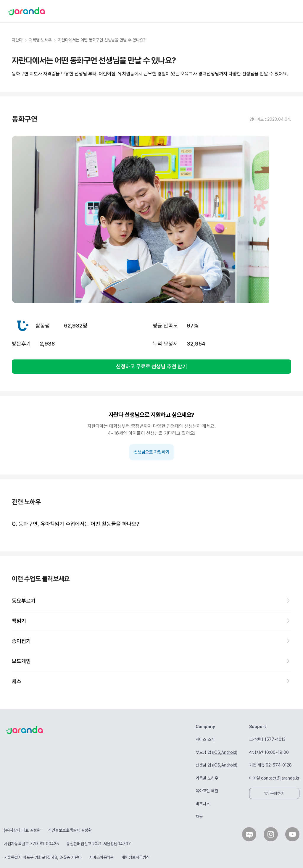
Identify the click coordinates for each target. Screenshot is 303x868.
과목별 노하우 (207, 778)
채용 (199, 817)
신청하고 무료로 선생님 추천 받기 (151, 366)
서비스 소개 (205, 739)
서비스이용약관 (101, 857)
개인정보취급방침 (136, 857)
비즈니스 (203, 804)
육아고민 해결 (207, 791)
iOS (217, 752)
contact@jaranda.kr (280, 778)
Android (229, 752)
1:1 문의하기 (274, 793)
